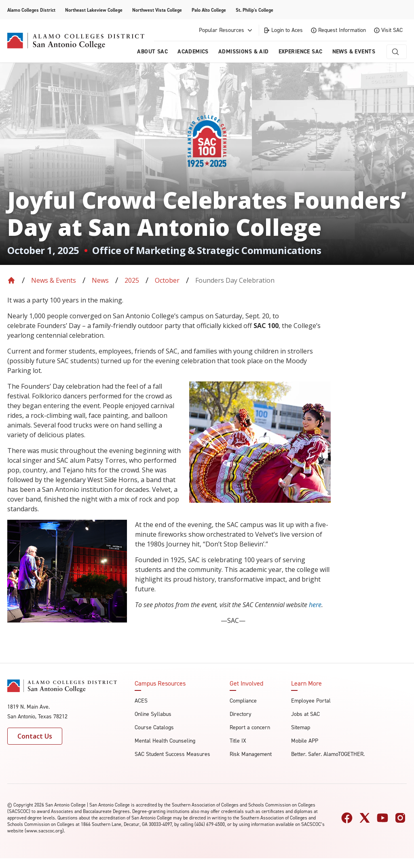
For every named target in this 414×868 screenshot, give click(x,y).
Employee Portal (311, 701)
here (315, 605)
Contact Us (35, 736)
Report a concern (250, 727)
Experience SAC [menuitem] (301, 52)
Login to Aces (283, 30)
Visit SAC (388, 30)
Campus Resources (160, 684)
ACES (141, 701)
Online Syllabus (153, 714)
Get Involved (246, 684)
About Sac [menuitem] (152, 52)
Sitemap (301, 727)
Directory (241, 714)
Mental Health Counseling (165, 741)
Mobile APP (305, 741)
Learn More (306, 684)
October (167, 280)
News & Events (54, 280)
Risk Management (251, 754)
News (100, 280)
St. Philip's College (255, 10)
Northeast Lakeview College (94, 10)
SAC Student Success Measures (172, 754)
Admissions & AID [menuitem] (244, 52)
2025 (132, 280)
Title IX (238, 741)
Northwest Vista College (157, 10)
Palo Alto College (209, 10)
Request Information (338, 30)
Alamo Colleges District (31, 10)
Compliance (243, 701)
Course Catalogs (154, 727)
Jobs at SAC (305, 714)
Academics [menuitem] (193, 52)
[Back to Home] (11, 280)
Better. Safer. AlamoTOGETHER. (328, 754)
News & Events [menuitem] (354, 52)
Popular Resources (226, 30)
